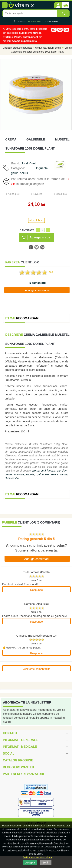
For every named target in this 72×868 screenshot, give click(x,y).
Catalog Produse (18, 760)
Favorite (38, 194)
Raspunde (36, 590)
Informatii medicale (20, 747)
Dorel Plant (28, 163)
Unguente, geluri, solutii (48, 48)
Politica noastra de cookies (37, 857)
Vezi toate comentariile (36, 669)
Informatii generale (20, 740)
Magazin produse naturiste (17, 48)
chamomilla (12, 478)
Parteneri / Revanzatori (23, 774)
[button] (58, 5)
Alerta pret (14, 194)
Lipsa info (61, 194)
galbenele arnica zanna (52, 474)
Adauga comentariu (37, 290)
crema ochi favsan (43, 471)
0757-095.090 (50, 21)
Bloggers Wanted (18, 767)
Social (8, 754)
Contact (10, 733)
